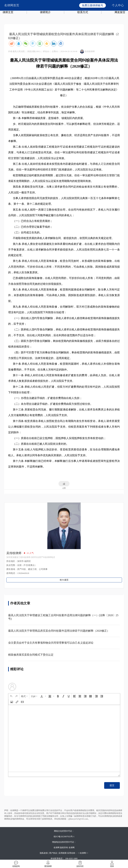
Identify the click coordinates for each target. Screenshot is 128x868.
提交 (112, 785)
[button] (11, 696)
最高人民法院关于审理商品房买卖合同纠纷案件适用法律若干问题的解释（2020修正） (59, 631)
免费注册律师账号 (92, 5)
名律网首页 (12, 5)
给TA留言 (64, 580)
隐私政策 (44, 853)
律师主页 (8, 12)
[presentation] (11, 696)
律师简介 (45, 12)
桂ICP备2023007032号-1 (64, 837)
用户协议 (53, 853)
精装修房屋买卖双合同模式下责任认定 (31, 655)
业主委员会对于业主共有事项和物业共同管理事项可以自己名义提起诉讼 (51, 643)
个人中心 (118, 5)
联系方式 (83, 12)
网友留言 (120, 12)
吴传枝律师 (14, 553)
